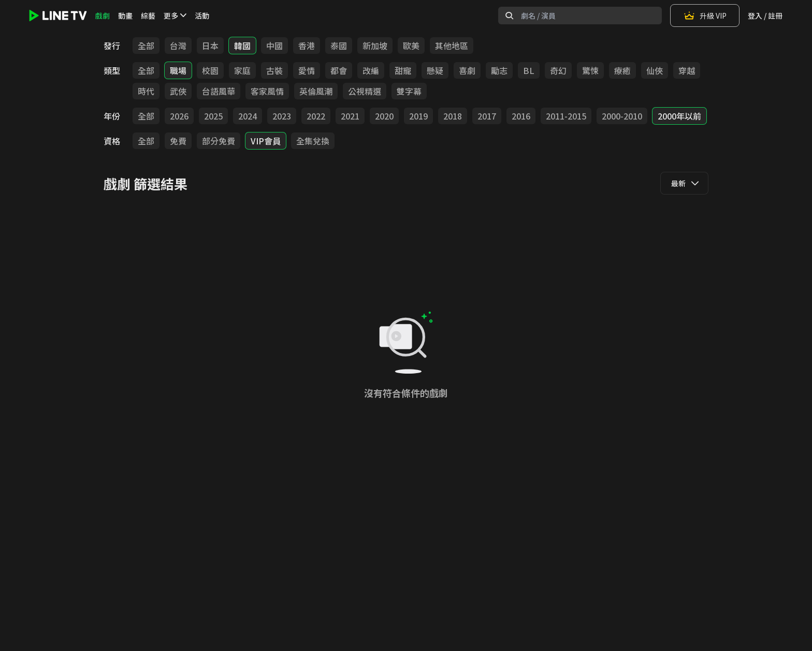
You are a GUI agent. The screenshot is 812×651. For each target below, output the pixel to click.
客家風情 (267, 91)
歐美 (411, 46)
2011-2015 (566, 116)
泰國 (339, 46)
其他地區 (452, 46)
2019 (418, 116)
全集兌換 (313, 141)
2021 (350, 116)
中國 (274, 46)
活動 (202, 16)
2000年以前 (679, 116)
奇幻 (558, 70)
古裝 (274, 70)
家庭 (242, 70)
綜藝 (148, 16)
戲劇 (103, 16)
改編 (371, 70)
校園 (210, 70)
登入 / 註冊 (765, 16)
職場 (178, 70)
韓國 (242, 46)
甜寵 (403, 70)
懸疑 (435, 70)
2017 (487, 116)
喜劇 (467, 70)
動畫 (125, 16)
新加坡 (375, 46)
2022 (316, 116)
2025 (213, 116)
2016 (521, 116)
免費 (178, 141)
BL (529, 70)
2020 (384, 116)
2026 (179, 116)
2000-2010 (622, 116)
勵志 (499, 70)
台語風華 (219, 91)
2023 (282, 116)
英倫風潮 (316, 91)
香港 (307, 46)
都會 (339, 70)
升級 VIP (705, 16)
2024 (248, 116)
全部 (146, 46)
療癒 (622, 70)
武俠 (178, 91)
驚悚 (590, 70)
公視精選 (365, 91)
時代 (146, 91)
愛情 (307, 70)
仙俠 (655, 70)
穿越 (687, 70)
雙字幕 (409, 91)
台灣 (178, 46)
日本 (210, 46)
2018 (453, 116)
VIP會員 (266, 141)
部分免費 (219, 141)
